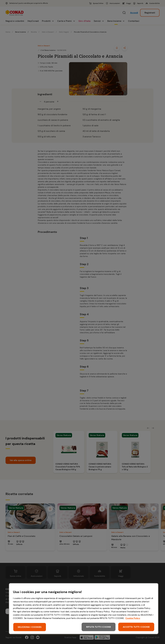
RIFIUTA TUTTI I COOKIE (99, 627)
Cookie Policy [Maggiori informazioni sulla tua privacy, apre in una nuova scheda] (133, 618)
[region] (84, 609)
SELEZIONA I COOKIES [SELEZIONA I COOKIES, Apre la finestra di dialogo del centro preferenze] (30, 627)
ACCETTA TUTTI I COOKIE (136, 627)
